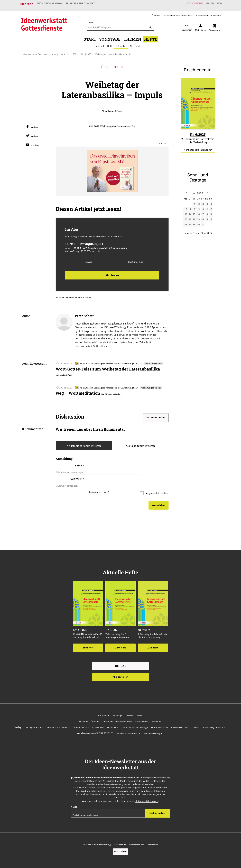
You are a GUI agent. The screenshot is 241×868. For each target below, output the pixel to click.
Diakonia (195, 717)
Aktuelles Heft (104, 44)
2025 (75, 52)
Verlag (206, 4)
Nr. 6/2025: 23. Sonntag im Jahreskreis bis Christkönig (104, 361)
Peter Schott (115, 109)
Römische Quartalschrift (214, 717)
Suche (90, 20)
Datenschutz (120, 835)
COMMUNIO (98, 717)
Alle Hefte (120, 656)
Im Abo (89, 259)
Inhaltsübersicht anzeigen (199, 147)
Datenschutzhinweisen (147, 791)
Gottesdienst (113, 717)
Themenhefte (137, 44)
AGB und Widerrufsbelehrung (97, 835)
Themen (132, 36)
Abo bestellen (120, 667)
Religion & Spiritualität (84, 4)
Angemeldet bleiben (157, 483)
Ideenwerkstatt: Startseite (35, 52)
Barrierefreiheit (137, 835)
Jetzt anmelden (158, 803)
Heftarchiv (121, 44)
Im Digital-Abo (136, 259)
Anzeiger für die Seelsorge (135, 717)
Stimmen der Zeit (81, 717)
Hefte (151, 36)
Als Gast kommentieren (140, 444)
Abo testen (112, 273)
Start (90, 36)
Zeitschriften (189, 4)
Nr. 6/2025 (86, 52)
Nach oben (120, 842)
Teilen (34, 125)
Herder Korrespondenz (58, 717)
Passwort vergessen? (99, 482)
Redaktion (216, 13)
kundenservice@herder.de (128, 723)
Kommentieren (156, 415)
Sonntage (110, 36)
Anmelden (87, 295)
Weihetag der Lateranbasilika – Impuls (113, 52)
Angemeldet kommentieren (84, 444)
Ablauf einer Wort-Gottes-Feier (178, 13)
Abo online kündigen (153, 723)
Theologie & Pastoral (51, 4)
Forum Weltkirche (160, 717)
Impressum (153, 835)
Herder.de (27, 4)
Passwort (77, 473)
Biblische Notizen (179, 717)
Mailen (35, 143)
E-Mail (80, 464)
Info (218, 4)
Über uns (156, 13)
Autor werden (202, 13)
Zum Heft (88, 637)
